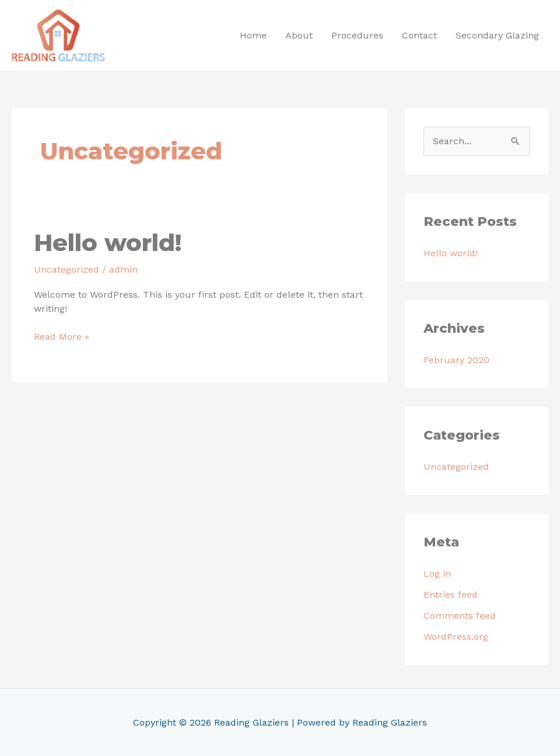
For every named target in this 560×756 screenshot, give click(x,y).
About (299, 35)
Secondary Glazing (497, 35)
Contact (419, 35)
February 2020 (456, 360)
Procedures (357, 35)
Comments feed (460, 616)
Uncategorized (66, 269)
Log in (437, 574)
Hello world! (108, 243)
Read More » (62, 336)
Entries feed (451, 595)
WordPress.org (456, 637)
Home (253, 35)
